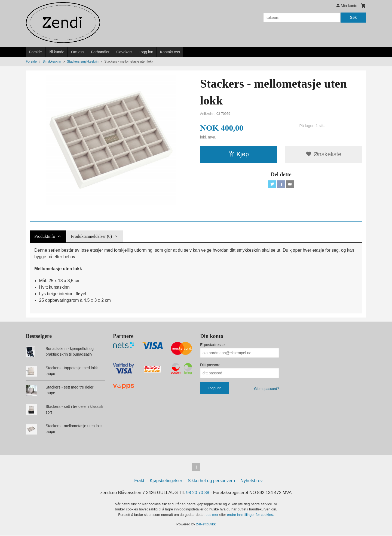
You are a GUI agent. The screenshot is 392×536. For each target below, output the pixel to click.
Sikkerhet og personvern (211, 481)
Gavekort (124, 52)
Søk (353, 17)
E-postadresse (212, 345)
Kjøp (239, 154)
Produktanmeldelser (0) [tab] (91, 236)
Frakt (139, 481)
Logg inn (146, 52)
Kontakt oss (170, 52)
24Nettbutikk (206, 525)
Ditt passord (210, 365)
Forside (36, 52)
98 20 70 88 (198, 493)
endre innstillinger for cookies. (250, 515)
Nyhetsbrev (252, 481)
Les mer (212, 515)
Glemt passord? (267, 389)
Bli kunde (57, 52)
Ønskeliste (324, 154)
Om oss (78, 52)
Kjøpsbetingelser (166, 481)
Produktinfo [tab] (45, 236)
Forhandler (100, 52)
